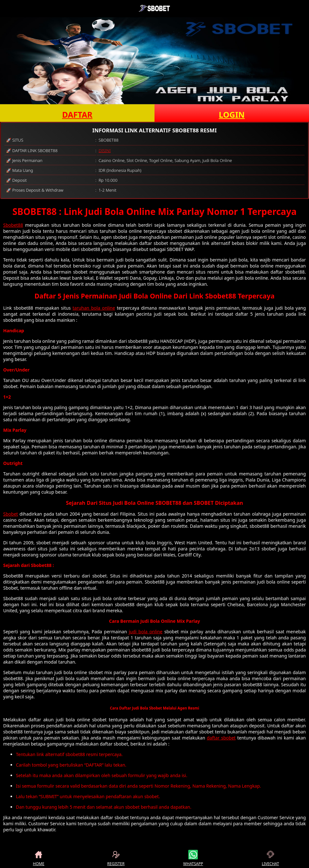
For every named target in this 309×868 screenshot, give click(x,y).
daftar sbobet (221, 738)
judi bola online (146, 632)
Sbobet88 (13, 225)
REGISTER (116, 858)
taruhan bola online (94, 308)
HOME (39, 858)
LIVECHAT (270, 858)
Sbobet (11, 514)
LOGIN (232, 114)
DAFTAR (77, 114)
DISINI (104, 151)
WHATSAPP (193, 858)
